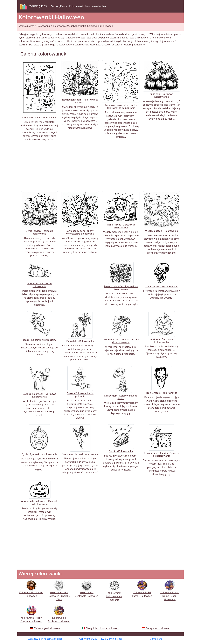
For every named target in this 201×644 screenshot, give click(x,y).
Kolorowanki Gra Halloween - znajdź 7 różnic (59, 592)
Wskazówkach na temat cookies (45, 639)
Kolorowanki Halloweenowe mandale (114, 593)
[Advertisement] (100, 166)
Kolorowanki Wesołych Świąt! (69, 26)
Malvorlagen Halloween (47, 628)
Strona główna (59, 6)
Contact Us (156, 639)
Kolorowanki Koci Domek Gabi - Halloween (170, 592)
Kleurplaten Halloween (158, 628)
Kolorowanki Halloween (100, 26)
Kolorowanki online (96, 6)
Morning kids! (33, 6)
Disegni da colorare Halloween (102, 628)
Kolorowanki (76, 6)
